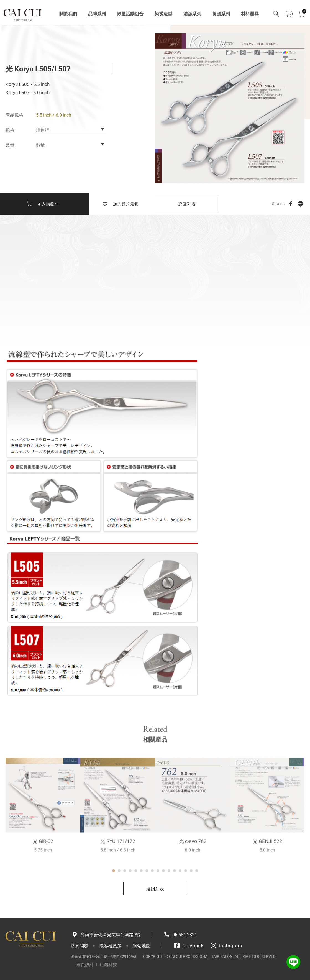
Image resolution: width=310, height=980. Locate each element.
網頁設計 (85, 965)
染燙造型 (163, 14)
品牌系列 (97, 14)
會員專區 (289, 14)
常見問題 (80, 946)
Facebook (291, 204)
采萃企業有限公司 (23, 14)
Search (276, 14)
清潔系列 (192, 14)
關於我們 (68, 14)
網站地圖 (142, 946)
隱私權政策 (111, 946)
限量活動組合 (130, 14)
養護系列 (221, 14)
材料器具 (250, 14)
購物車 (304, 11)
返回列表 (187, 204)
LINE (300, 204)
